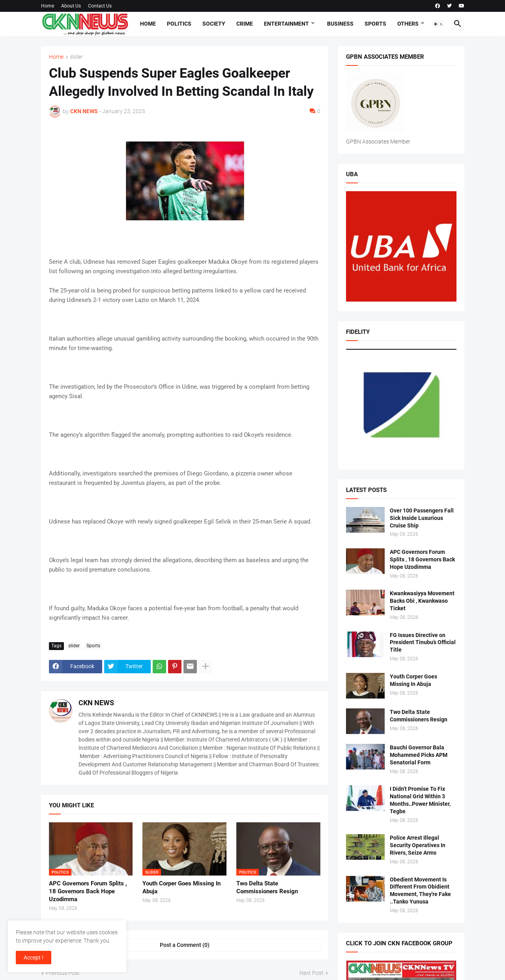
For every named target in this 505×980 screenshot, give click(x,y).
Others (408, 24)
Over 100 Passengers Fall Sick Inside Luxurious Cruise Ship (422, 518)
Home (48, 6)
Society (214, 24)
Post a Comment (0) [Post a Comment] (185, 945)
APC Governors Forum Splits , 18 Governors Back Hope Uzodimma (88, 892)
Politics (179, 24)
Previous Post (63, 973)
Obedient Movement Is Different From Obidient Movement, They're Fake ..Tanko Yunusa (420, 891)
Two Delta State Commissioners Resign (267, 887)
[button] (438, 24)
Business (340, 24)
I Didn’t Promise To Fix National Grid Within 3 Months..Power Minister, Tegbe (420, 800)
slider (76, 57)
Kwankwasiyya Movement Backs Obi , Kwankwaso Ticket (422, 601)
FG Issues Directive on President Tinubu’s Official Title (423, 643)
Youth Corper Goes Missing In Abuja (181, 887)
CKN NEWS (96, 703)
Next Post (311, 973)
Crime (245, 24)
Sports (375, 24)
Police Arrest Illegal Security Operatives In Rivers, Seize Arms (418, 845)
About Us (71, 6)
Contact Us (100, 6)
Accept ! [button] (34, 958)
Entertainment (286, 24)
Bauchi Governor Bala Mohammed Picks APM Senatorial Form (419, 755)
